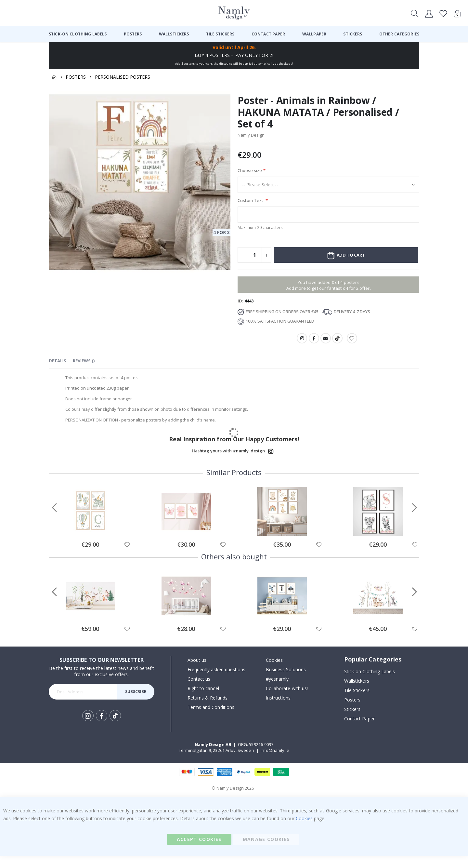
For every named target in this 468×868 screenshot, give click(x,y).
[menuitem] (78, 34)
